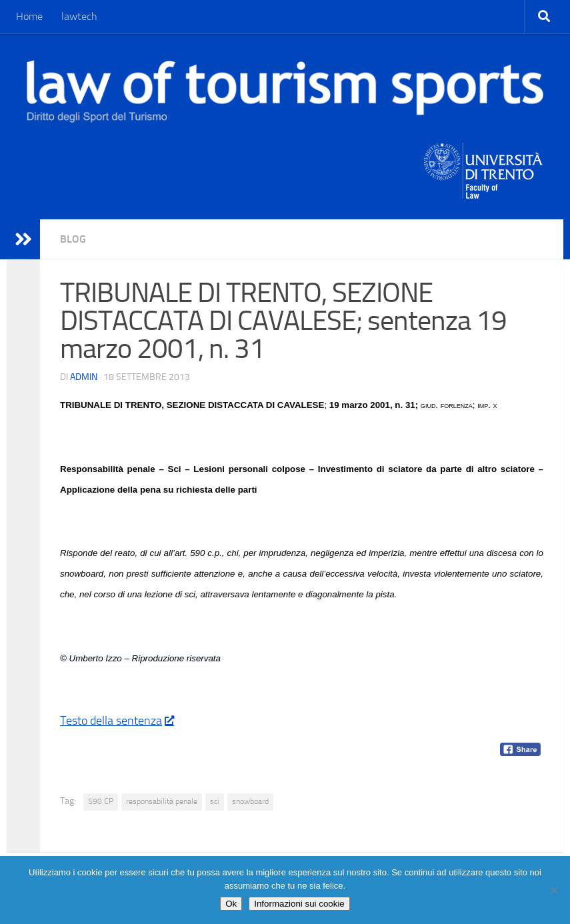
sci (215, 801)
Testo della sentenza (117, 721)
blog (73, 239)
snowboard (250, 801)
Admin (84, 377)
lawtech (79, 16)
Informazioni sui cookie (299, 904)
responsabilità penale (162, 801)
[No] (553, 890)
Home (29, 16)
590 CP (101, 801)
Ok (231, 904)
